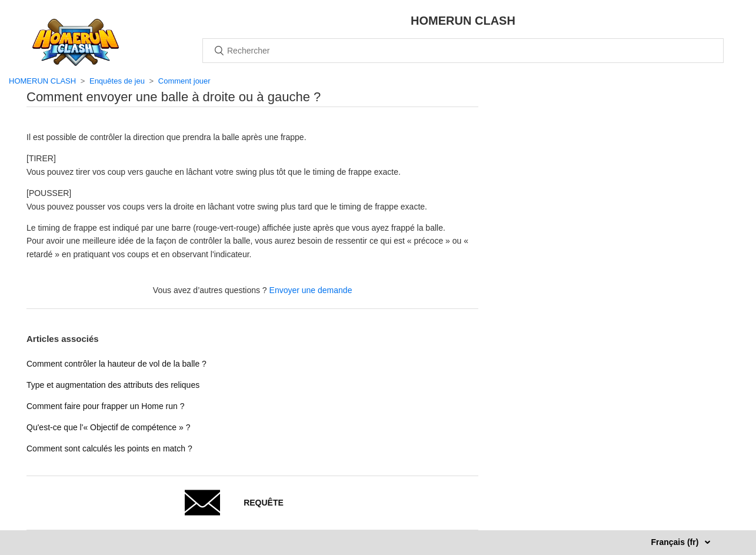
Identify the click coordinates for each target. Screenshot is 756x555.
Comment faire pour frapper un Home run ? (105, 406)
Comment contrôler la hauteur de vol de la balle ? (116, 364)
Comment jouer (184, 81)
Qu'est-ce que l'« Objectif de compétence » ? (109, 427)
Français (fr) (676, 542)
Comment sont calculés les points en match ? (109, 448)
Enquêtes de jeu (117, 81)
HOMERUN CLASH (42, 81)
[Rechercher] (463, 51)
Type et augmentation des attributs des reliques (113, 385)
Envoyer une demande (311, 290)
